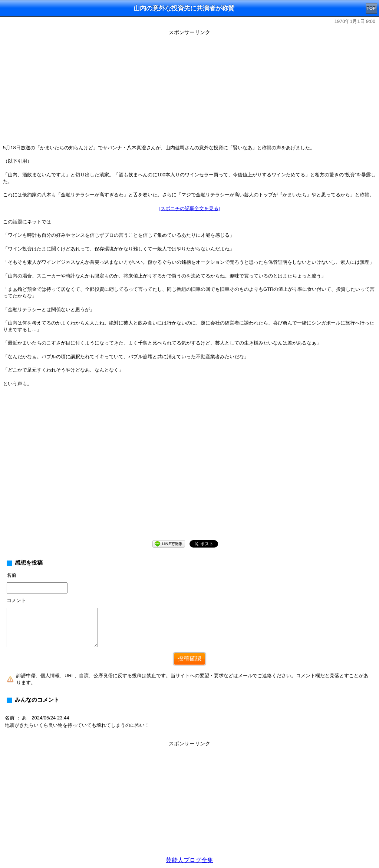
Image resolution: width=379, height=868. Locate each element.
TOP (371, 9)
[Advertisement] (189, 90)
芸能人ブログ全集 (189, 860)
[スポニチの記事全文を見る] (189, 208)
